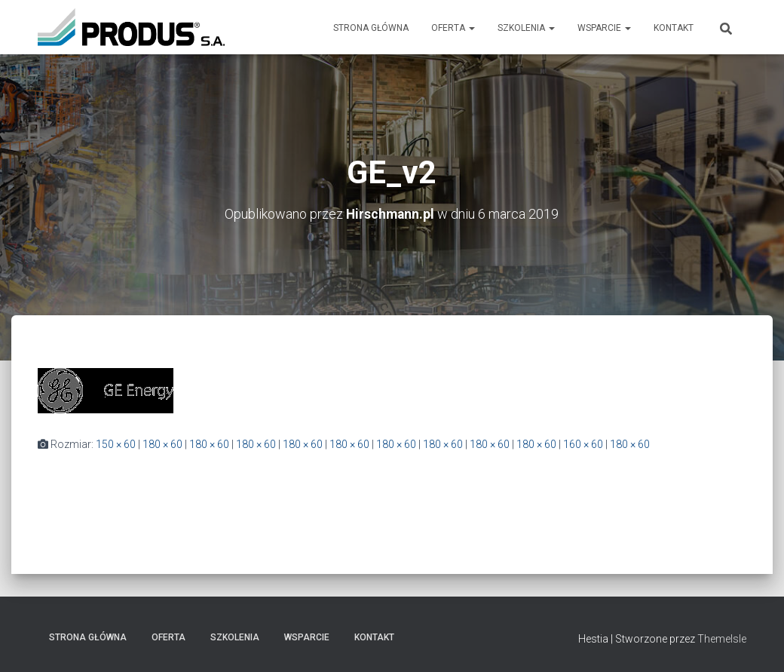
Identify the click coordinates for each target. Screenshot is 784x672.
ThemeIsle (722, 639)
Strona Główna (371, 28)
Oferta (453, 28)
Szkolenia (526, 28)
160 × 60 (583, 444)
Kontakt (674, 28)
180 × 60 (162, 444)
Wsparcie (604, 28)
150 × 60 (116, 444)
